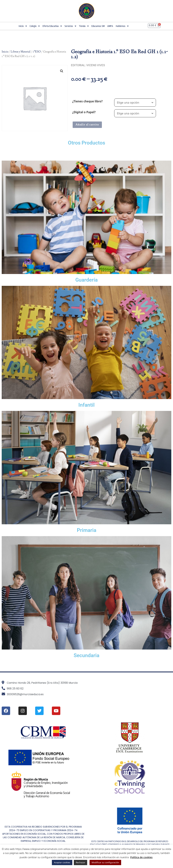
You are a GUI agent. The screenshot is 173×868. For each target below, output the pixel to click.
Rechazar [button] (81, 862)
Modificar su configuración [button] (105, 862)
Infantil (86, 405)
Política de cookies (141, 857)
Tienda (84, 26)
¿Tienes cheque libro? (88, 101)
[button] (62, 71)
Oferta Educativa (52, 26)
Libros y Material (21, 52)
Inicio (23, 26)
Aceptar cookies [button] (62, 862)
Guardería (86, 280)
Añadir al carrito (87, 125)
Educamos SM (98, 26)
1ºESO (37, 52)
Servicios (70, 26)
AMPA (110, 26)
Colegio (35, 26)
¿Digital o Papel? (84, 112)
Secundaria (86, 655)
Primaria (87, 530)
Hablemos (122, 26)
